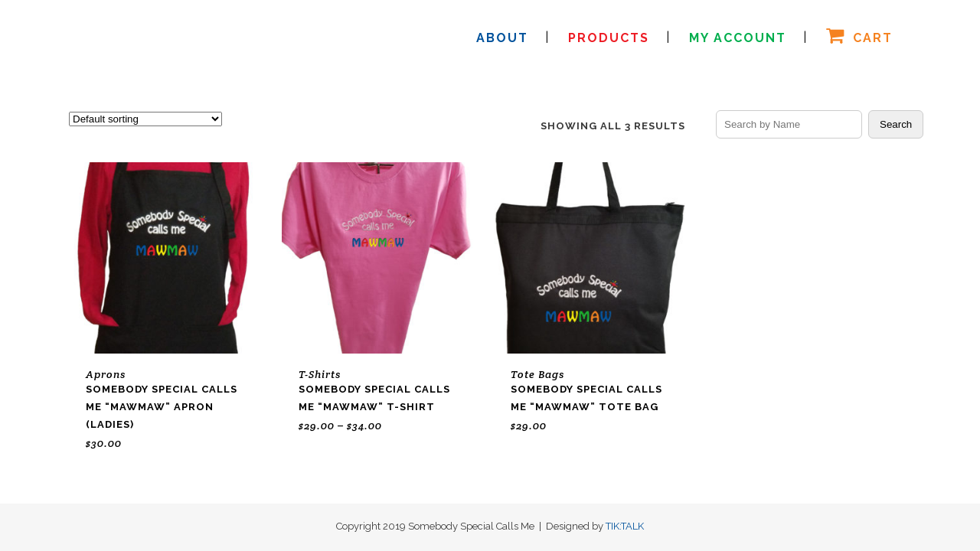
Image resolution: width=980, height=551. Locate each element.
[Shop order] (145, 119)
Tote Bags (537, 374)
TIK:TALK (625, 526)
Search (896, 124)
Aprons (106, 374)
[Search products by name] (789, 124)
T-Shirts (320, 374)
